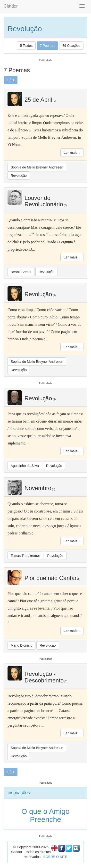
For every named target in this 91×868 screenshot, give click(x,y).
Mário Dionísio (21, 645)
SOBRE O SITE (55, 857)
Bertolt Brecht (21, 272)
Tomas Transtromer (25, 556)
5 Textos (26, 46)
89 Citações (71, 46)
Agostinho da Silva (25, 466)
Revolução (19, 176)
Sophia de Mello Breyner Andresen (37, 167)
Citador (11, 6)
